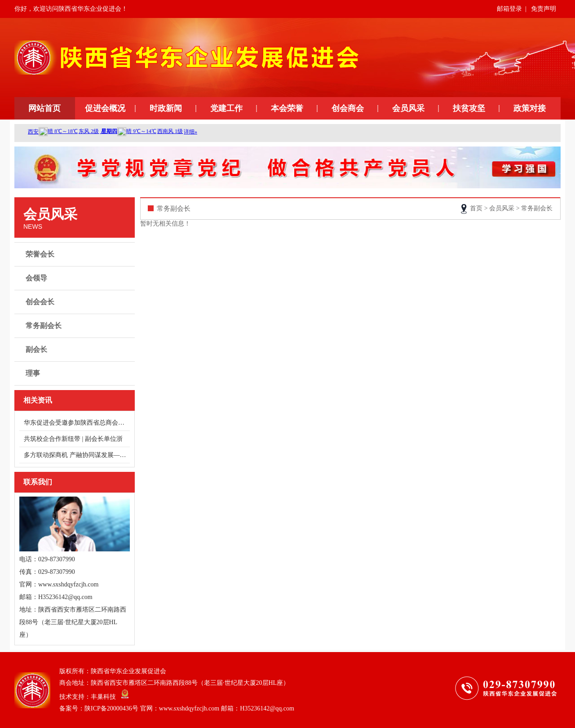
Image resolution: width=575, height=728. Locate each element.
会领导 (76, 278)
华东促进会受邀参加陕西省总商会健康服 (77, 423)
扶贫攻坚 (469, 108)
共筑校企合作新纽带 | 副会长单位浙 (73, 439)
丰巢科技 (103, 697)
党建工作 (226, 108)
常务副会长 (76, 326)
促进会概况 (105, 108)
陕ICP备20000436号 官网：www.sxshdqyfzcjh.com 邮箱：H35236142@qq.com (189, 708)
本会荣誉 (287, 108)
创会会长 (76, 302)
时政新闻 (166, 108)
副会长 (76, 350)
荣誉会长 (76, 254)
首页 (476, 208)
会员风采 (408, 108)
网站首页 (44, 108)
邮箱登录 (509, 9)
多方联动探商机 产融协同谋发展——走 (77, 455)
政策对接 (530, 108)
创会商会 (348, 108)
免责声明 (544, 9)
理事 (76, 373)
